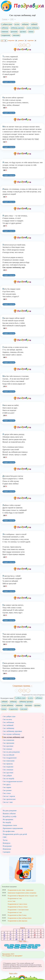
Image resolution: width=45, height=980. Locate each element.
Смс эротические (9, 799)
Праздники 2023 (8, 954)
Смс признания (8, 743)
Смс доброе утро (9, 716)
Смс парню (7, 787)
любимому (5, 28)
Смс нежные (7, 749)
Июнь (7, 945)
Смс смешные (8, 770)
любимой (34, 24)
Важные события (9, 813)
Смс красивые (8, 746)
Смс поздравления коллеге (13, 781)
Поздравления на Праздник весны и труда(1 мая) (23, 896)
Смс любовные (8, 722)
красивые (23, 32)
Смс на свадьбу (8, 778)
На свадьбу (7, 822)
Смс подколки (8, 767)
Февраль (23, 947)
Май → (26, 941)
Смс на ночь (7, 719)
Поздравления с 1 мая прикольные (18, 910)
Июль (12, 945)
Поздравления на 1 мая (15, 898)
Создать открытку (9, 82)
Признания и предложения (13, 828)
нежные (31, 32)
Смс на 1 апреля (9, 796)
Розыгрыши (7, 846)
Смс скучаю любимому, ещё (14, 737)
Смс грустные (8, 773)
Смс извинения (8, 740)
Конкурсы (7, 843)
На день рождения (10, 811)
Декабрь (10, 947)
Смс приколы (8, 764)
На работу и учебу (10, 816)
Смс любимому (9, 728)
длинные (23, 41)
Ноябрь (38, 945)
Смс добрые (7, 776)
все (4, 41)
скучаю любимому (33, 28)
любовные (25, 24)
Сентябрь (24, 945)
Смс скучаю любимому (11, 734)
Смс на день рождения (11, 752)
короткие (32, 41)
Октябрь (31, 945)
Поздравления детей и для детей (15, 834)
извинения (5, 32)
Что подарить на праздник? (12, 956)
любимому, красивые (17, 28)
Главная (5, 19)
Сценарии (6, 852)
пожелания (16, 35)
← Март (19, 941)
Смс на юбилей (8, 755)
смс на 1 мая (11, 901)
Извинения (7, 849)
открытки (13, 41)
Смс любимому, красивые (12, 731)
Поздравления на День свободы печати (20, 918)
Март (29, 947)
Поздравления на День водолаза (17, 921)
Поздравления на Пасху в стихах (18, 907)
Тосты (5, 840)
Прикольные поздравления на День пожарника (22, 893)
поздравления (6, 35)
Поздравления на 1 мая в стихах (17, 904)
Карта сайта (13, 973)
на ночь (17, 24)
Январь (17, 947)
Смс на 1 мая (8, 802)
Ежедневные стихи (10, 825)
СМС (5, 837)
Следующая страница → (23, 686)
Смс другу (7, 784)
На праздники (8, 819)
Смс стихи (7, 793)
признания (14, 32)
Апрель (22, 928)
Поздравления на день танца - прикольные (21, 890)
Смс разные (7, 790)
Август (17, 945)
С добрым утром (7, 24)
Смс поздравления (10, 758)
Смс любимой (8, 725)
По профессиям (9, 831)
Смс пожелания (9, 761)
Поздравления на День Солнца (17, 915)
